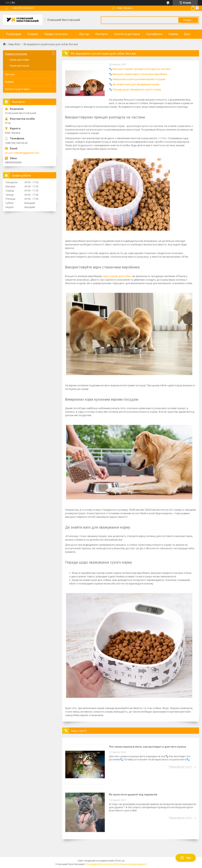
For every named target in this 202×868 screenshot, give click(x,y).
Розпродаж (14, 34)
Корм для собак (20, 60)
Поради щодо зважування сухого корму (137, 89)
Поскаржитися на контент (100, 864)
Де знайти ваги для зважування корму (136, 84)
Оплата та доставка (127, 34)
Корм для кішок (20, 66)
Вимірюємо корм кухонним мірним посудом (139, 79)
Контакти (102, 34)
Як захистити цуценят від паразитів (133, 794)
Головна (33, 34)
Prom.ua (120, 861)
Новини (173, 34)
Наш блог (14, 44)
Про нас (84, 34)
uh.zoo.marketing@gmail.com (22, 153)
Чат (186, 858)
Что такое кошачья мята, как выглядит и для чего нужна (147, 746)
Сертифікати (154, 34)
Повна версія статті (180, 767)
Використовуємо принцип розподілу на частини (142, 69)
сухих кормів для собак (117, 276)
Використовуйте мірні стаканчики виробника (140, 74)
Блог (187, 34)
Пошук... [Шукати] (188, 20)
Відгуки (9, 82)
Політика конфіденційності (132, 864)
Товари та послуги (56, 34)
